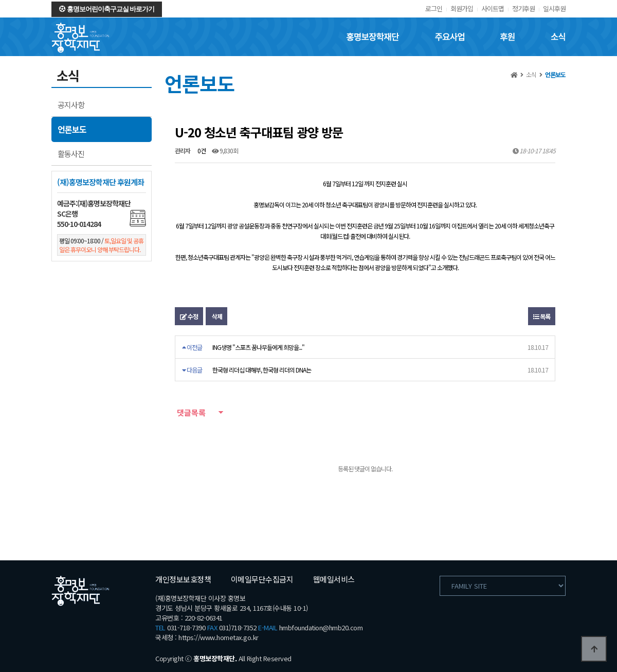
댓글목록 (190, 412)
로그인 (434, 8)
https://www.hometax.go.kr (219, 637)
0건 (201, 151)
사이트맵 (493, 8)
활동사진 (71, 154)
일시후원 (554, 8)
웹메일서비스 (334, 579)
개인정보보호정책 (183, 579)
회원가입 (462, 8)
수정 (189, 316)
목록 (542, 316)
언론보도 (72, 129)
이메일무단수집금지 (262, 579)
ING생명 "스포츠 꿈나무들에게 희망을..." (258, 347)
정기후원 (523, 8)
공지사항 (71, 105)
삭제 (216, 316)
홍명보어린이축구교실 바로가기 (107, 9)
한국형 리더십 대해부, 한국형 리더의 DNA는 (262, 370)
